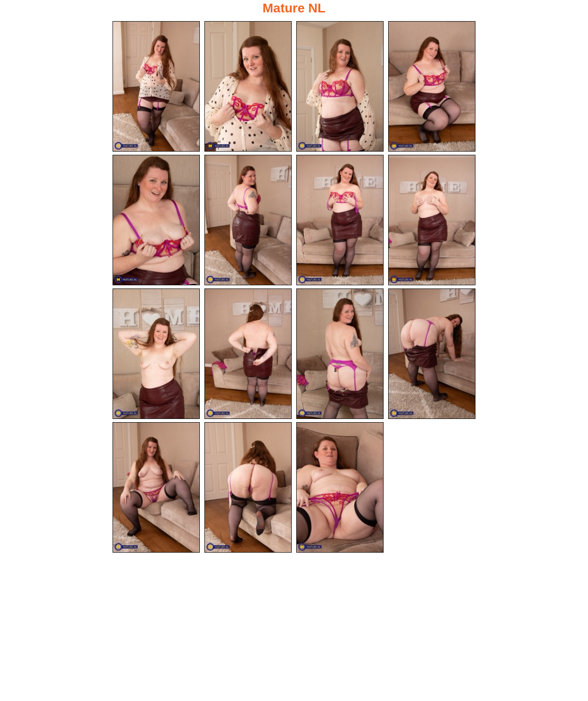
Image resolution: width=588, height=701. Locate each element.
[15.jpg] (340, 487)
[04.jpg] (432, 86)
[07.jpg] (340, 220)
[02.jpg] (248, 86)
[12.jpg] (432, 354)
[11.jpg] (340, 354)
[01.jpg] (156, 86)
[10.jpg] (248, 354)
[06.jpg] (248, 220)
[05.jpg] (156, 220)
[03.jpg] (340, 86)
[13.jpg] (156, 487)
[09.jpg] (156, 354)
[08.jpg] (432, 220)
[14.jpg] (248, 487)
